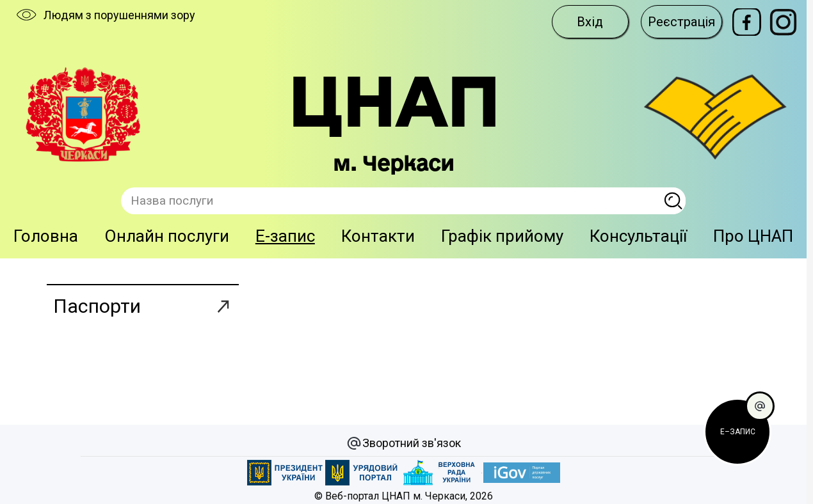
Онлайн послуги (167, 236)
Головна (46, 236)
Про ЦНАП (753, 236)
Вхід (590, 22)
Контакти (378, 236)
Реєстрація (681, 22)
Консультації (638, 236)
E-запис (285, 236)
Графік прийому (502, 236)
